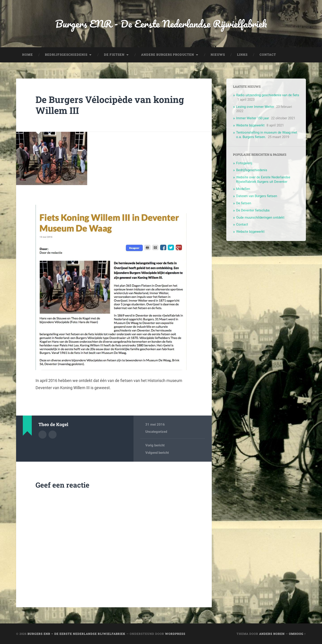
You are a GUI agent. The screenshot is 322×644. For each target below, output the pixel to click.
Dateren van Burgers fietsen (257, 196)
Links (242, 55)
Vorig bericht (155, 445)
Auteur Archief (42, 435)
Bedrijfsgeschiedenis (66, 55)
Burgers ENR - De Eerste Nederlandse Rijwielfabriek (161, 24)
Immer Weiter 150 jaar (253, 118)
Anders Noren (272, 634)
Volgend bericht (157, 453)
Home (28, 55)
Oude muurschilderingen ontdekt (260, 218)
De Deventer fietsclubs (253, 210)
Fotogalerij (244, 163)
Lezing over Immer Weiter (255, 107)
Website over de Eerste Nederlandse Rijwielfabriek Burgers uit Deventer (263, 179)
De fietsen (114, 55)
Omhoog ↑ (297, 634)
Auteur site (53, 435)
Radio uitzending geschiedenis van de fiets (268, 95)
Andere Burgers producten (168, 55)
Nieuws (218, 55)
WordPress (175, 634)
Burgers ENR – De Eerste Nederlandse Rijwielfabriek (76, 634)
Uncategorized (156, 432)
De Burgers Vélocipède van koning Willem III (110, 105)
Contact (268, 55)
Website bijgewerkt (250, 125)
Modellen (243, 189)
